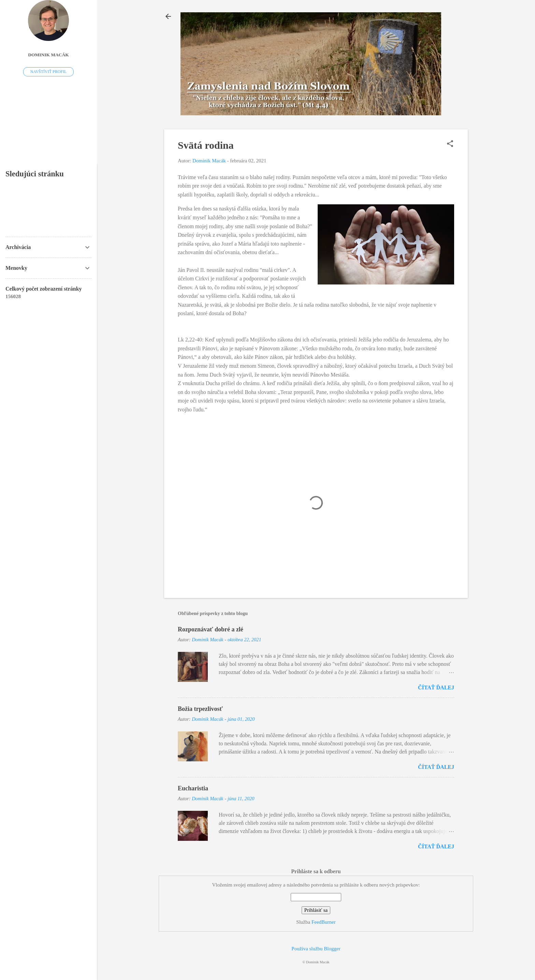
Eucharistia (193, 788)
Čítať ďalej (436, 688)
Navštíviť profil (49, 72)
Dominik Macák (48, 55)
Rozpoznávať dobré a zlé (211, 629)
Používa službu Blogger (316, 949)
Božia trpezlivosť (200, 709)
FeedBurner (324, 922)
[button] (450, 144)
